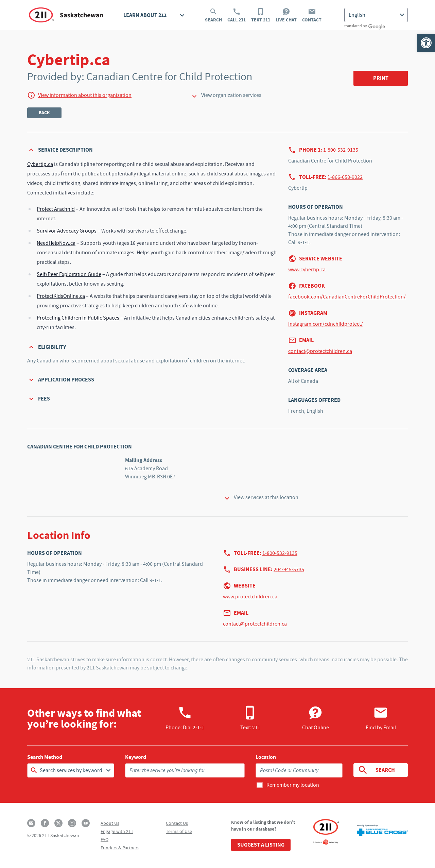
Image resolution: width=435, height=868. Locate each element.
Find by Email (381, 718)
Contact (312, 15)
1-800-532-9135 (341, 150)
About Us (110, 823)
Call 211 (237, 15)
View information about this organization (85, 95)
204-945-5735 (289, 569)
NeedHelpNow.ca (56, 243)
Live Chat (286, 15)
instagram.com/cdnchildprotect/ (326, 324)
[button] (426, 43)
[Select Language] (376, 15)
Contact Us (177, 823)
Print (381, 78)
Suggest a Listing (261, 845)
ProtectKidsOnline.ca (61, 296)
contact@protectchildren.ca (320, 351)
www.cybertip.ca (307, 270)
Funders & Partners (120, 848)
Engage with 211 (117, 831)
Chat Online (316, 718)
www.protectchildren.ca (250, 597)
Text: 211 (250, 718)
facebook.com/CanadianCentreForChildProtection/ (347, 297)
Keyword (136, 757)
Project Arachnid (56, 209)
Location (266, 757)
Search (213, 15)
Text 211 (261, 15)
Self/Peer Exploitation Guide (69, 274)
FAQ (105, 839)
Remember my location (293, 785)
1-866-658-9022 (345, 177)
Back (44, 113)
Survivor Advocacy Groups (67, 231)
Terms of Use (179, 831)
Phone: (185, 718)
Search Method (45, 757)
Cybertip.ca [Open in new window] (40, 164)
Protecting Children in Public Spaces (78, 318)
